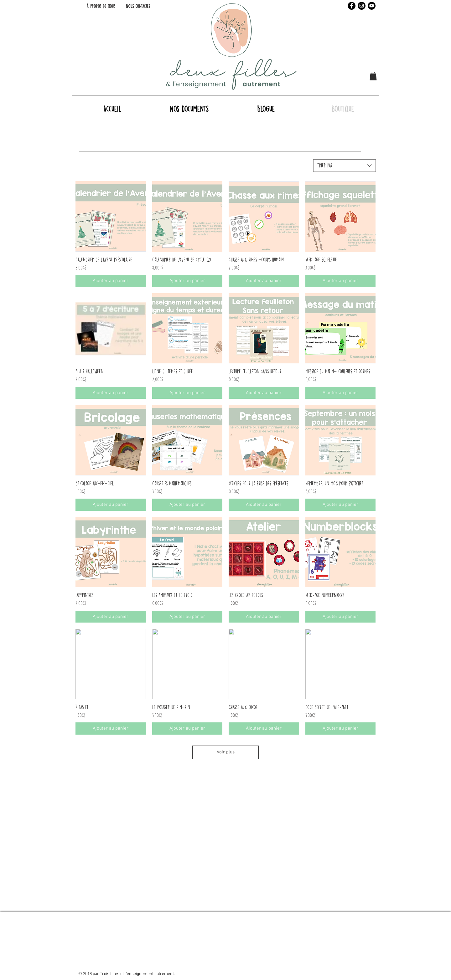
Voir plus (226, 752)
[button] (373, 76)
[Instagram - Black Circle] (362, 6)
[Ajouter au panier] (111, 281)
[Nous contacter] (138, 6)
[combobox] (345, 166)
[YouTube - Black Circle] (372, 6)
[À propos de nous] (101, 6)
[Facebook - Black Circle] (352, 6)
